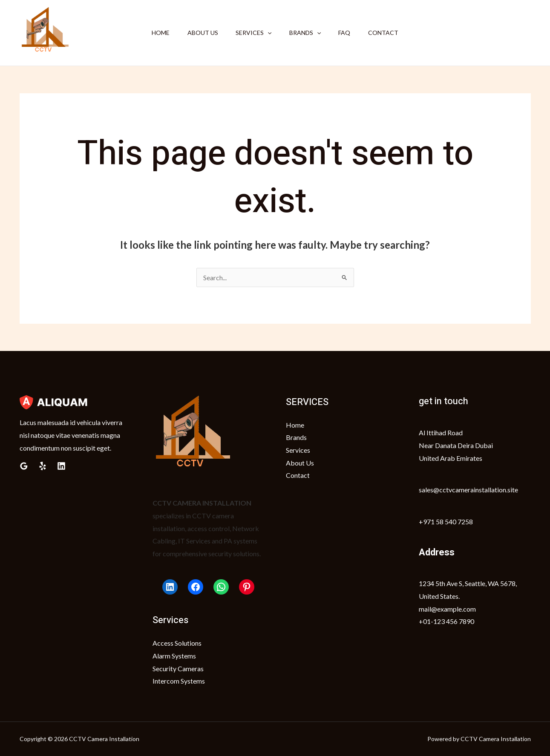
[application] (266, 33)
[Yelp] (43, 466)
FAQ (348, 33)
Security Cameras (178, 668)
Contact (390, 33)
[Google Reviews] (24, 466)
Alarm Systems (174, 656)
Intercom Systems (179, 681)
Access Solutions (177, 643)
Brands (306, 33)
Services (252, 33)
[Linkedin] (61, 466)
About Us (199, 33)
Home (154, 33)
